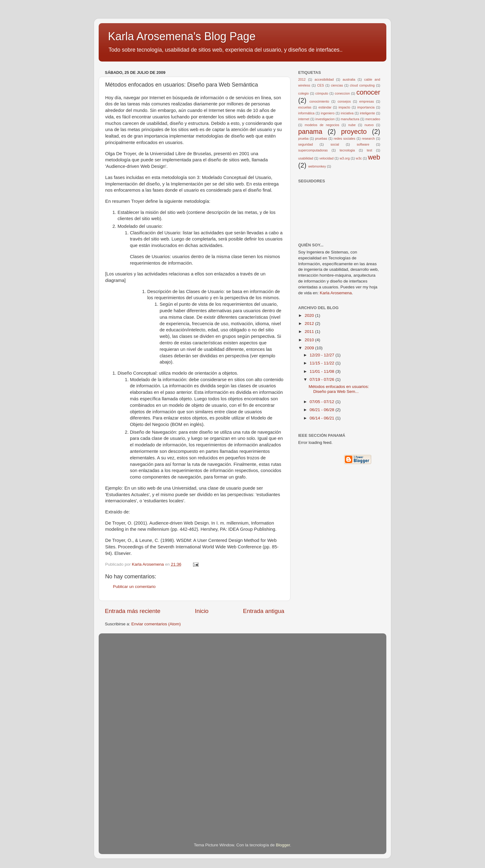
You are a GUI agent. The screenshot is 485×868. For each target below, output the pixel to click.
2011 (310, 332)
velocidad (327, 158)
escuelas (305, 107)
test (369, 150)
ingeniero (328, 113)
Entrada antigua (264, 611)
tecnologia (347, 150)
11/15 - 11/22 (322, 363)
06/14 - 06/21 (322, 418)
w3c (359, 158)
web (374, 157)
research (368, 138)
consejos (344, 101)
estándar (325, 107)
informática (306, 113)
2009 (310, 348)
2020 (310, 315)
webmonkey (317, 166)
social (335, 144)
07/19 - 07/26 (322, 379)
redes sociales (345, 138)
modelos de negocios (322, 125)
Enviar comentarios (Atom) (156, 624)
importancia (366, 107)
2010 (310, 340)
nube (352, 125)
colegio (303, 93)
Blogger (283, 845)
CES (320, 85)
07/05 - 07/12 (322, 402)
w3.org (345, 158)
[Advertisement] (130, 729)
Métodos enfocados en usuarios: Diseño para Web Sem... (339, 389)
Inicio (202, 611)
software (363, 144)
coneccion (342, 93)
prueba (303, 138)
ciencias (337, 85)
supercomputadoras (313, 150)
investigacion (325, 119)
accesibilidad (324, 79)
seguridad (305, 144)
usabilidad (306, 158)
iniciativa (347, 113)
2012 (302, 79)
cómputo (322, 93)
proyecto (354, 132)
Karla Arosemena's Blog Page (182, 36)
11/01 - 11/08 (322, 371)
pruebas (321, 138)
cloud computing (362, 85)
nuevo (369, 125)
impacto (344, 107)
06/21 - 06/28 (322, 410)
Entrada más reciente (133, 611)
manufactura (350, 119)
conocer (368, 92)
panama (310, 132)
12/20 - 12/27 (322, 355)
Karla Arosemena (336, 293)
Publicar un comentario (134, 587)
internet (304, 119)
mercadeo (373, 119)
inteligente (367, 113)
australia (349, 79)
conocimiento (319, 101)
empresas (366, 101)
